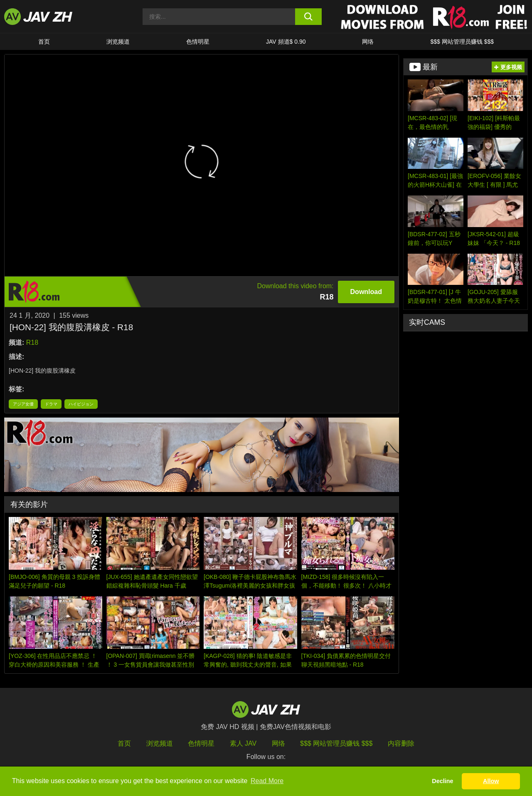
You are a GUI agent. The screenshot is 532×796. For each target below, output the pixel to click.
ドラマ (51, 404)
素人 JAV (243, 743)
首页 (44, 42)
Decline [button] (442, 781)
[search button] (309, 17)
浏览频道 (118, 42)
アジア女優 (23, 404)
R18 (32, 342)
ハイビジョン (81, 404)
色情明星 (198, 42)
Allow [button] (491, 781)
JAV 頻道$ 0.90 (286, 42)
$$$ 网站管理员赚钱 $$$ (462, 42)
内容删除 (401, 743)
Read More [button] (267, 781)
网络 (368, 42)
